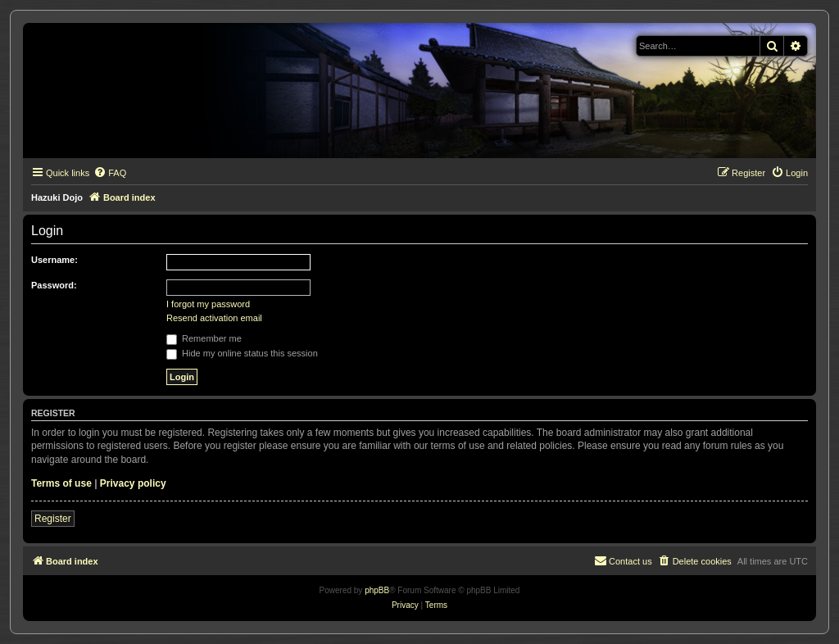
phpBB (377, 590)
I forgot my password (208, 304)
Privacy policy (133, 483)
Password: (54, 285)
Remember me (204, 338)
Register (53, 519)
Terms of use (61, 483)
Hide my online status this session (242, 353)
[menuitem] (110, 173)
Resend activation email (214, 318)
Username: (54, 260)
